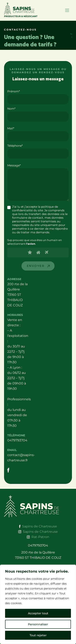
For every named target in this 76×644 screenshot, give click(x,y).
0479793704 (17, 440)
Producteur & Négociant (21, 10)
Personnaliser (38, 624)
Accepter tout (38, 613)
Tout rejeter (38, 635)
